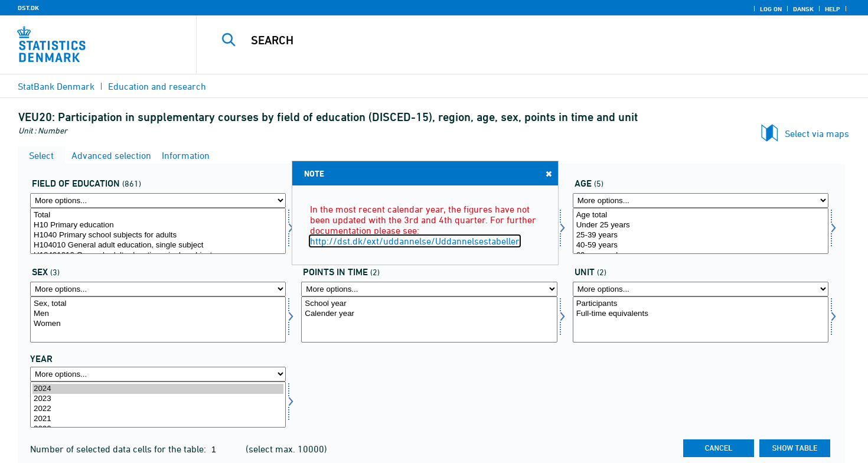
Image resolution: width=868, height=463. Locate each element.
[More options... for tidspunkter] (429, 289)
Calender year (429, 314)
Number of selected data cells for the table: (119, 449)
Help (833, 9)
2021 (158, 419)
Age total (701, 215)
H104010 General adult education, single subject (158, 245)
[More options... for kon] (158, 289)
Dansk (803, 9)
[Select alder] (701, 231)
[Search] (511, 40)
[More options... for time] (158, 374)
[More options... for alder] (701, 200)
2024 (158, 389)
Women (158, 324)
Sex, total (158, 304)
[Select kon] (158, 319)
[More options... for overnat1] (701, 289)
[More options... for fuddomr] (158, 200)
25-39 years (701, 235)
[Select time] (158, 405)
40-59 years (701, 245)
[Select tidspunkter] (429, 319)
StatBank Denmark (56, 86)
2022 (158, 409)
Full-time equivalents (701, 314)
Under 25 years (701, 225)
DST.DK (28, 8)
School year (429, 304)
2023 (158, 399)
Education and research (157, 86)
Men (158, 314)
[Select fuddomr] (158, 231)
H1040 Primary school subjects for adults (158, 235)
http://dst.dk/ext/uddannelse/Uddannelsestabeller (415, 241)
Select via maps (817, 133)
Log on (771, 9)
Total (158, 215)
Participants (701, 304)
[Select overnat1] (701, 319)
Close (548, 173)
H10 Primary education (158, 225)
